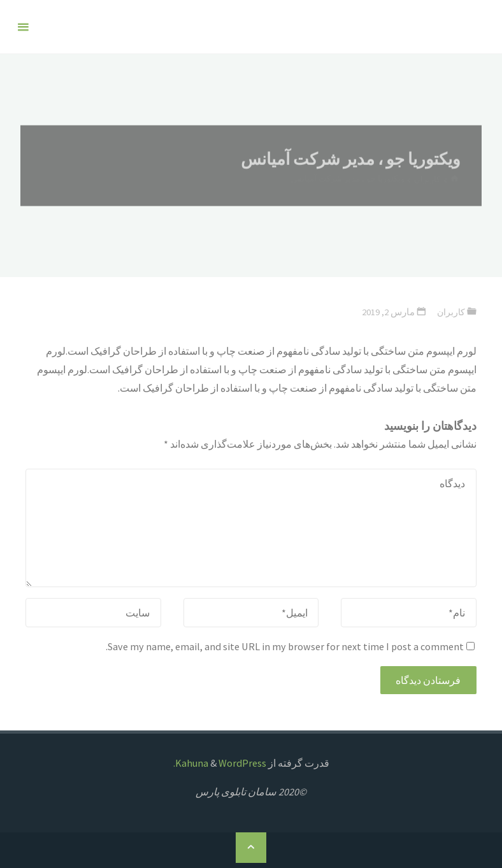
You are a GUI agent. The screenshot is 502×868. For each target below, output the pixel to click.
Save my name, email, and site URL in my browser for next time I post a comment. (290, 646)
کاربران (450, 312)
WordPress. (220, 763)
